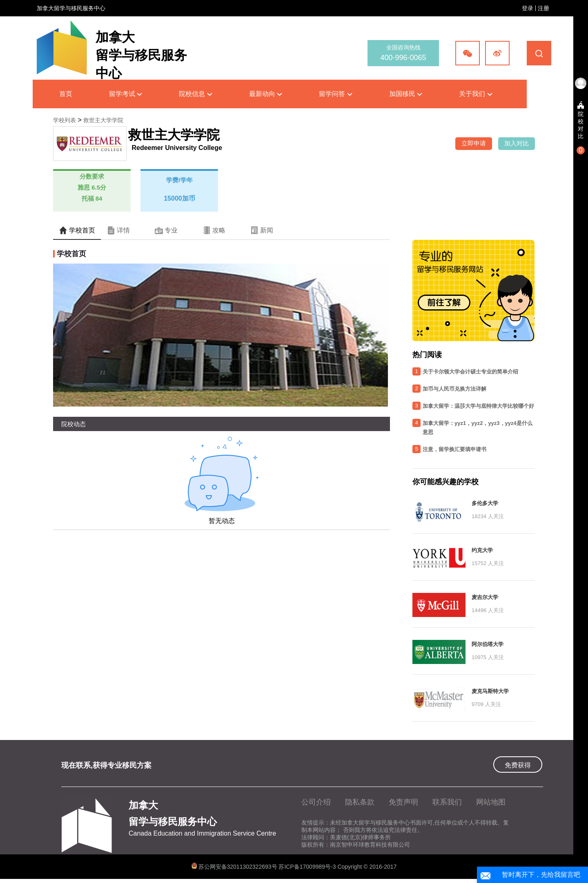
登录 (528, 8)
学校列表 (65, 120)
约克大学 (482, 550)
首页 (66, 94)
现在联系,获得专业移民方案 (106, 765)
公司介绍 (316, 802)
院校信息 (195, 94)
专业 (166, 230)
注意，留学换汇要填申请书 (454, 449)
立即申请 (474, 143)
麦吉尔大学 (485, 597)
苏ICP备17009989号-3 (308, 867)
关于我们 (476, 94)
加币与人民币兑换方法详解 (454, 389)
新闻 (262, 230)
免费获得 (518, 765)
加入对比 (517, 143)
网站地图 (491, 802)
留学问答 (335, 94)
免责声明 (403, 802)
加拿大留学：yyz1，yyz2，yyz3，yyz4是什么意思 (478, 428)
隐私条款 (360, 802)
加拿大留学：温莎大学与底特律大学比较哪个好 (478, 406)
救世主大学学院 (103, 120)
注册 (543, 8)
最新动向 (266, 94)
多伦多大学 (485, 503)
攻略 (214, 230)
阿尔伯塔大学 (488, 644)
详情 (118, 230)
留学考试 (126, 94)
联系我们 (447, 802)
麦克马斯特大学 (490, 691)
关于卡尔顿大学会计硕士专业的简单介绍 (470, 372)
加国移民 (406, 94)
